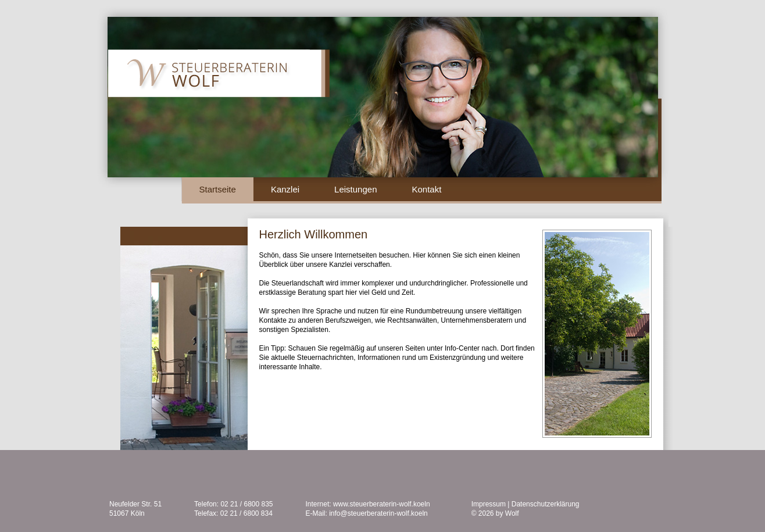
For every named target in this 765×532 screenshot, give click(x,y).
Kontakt (426, 189)
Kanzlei (285, 189)
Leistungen (355, 189)
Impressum (489, 504)
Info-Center (462, 348)
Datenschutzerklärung (546, 504)
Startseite (218, 189)
